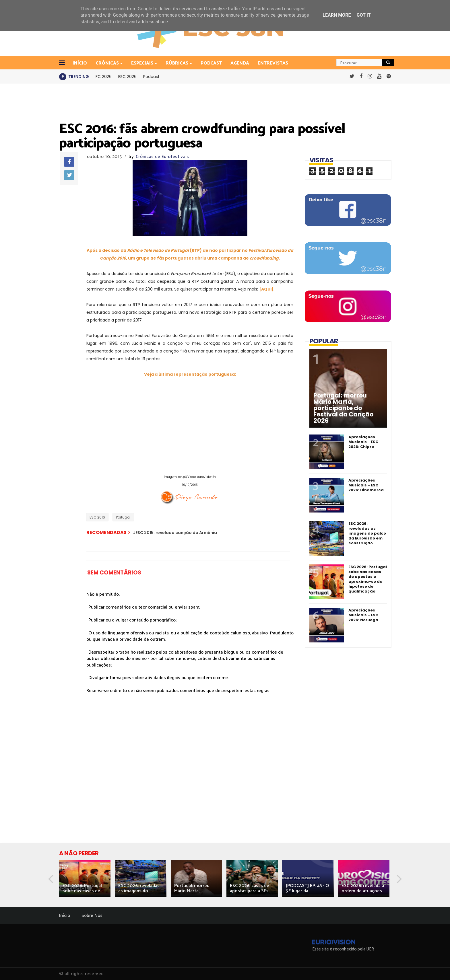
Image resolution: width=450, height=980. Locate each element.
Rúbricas (177, 63)
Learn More (337, 15)
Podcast (211, 63)
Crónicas (108, 63)
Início (65, 916)
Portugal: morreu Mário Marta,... (192, 888)
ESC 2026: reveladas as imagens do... (139, 888)
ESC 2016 (97, 517)
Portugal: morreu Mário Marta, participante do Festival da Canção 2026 (344, 408)
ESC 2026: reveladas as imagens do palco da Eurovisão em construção (367, 533)
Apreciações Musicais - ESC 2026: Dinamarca (366, 485)
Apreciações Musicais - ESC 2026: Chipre (363, 442)
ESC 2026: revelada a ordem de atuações (363, 888)
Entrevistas (273, 63)
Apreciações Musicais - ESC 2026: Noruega (363, 615)
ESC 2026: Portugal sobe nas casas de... (83, 888)
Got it (363, 15)
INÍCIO (80, 63)
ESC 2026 (127, 77)
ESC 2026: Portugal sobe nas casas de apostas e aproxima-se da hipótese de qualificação (368, 579)
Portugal (123, 517)
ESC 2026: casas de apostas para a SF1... (250, 888)
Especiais (143, 63)
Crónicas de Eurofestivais (162, 157)
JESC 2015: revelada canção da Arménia (175, 533)
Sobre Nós (92, 916)
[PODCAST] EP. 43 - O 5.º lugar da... (307, 888)
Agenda (240, 63)
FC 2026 (104, 77)
